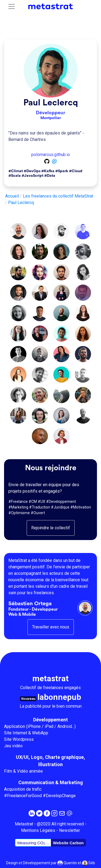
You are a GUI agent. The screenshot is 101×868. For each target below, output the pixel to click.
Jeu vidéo (13, 746)
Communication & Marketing (51, 782)
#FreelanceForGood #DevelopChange (40, 796)
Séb (89, 863)
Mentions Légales (38, 830)
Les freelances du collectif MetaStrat (58, 196)
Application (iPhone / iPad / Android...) (40, 726)
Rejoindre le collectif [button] (51, 528)
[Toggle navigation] (12, 6)
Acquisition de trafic (23, 789)
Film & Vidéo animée (23, 771)
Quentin (67, 863)
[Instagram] (54, 813)
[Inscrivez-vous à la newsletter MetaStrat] (62, 813)
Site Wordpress (19, 739)
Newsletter (69, 830)
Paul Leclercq (51, 103)
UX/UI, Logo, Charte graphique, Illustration (50, 761)
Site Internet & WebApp (26, 733)
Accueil (12, 196)
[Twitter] (39, 813)
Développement (50, 720)
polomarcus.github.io (51, 155)
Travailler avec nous (51, 627)
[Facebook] (47, 813)
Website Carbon (68, 843)
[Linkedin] (32, 813)
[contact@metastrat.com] (69, 813)
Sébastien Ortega (30, 604)
